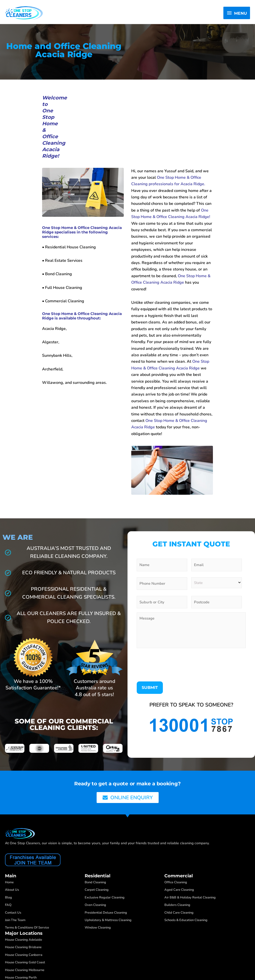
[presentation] (175, 611)
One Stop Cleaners (23, 957)
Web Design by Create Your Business (37, 963)
